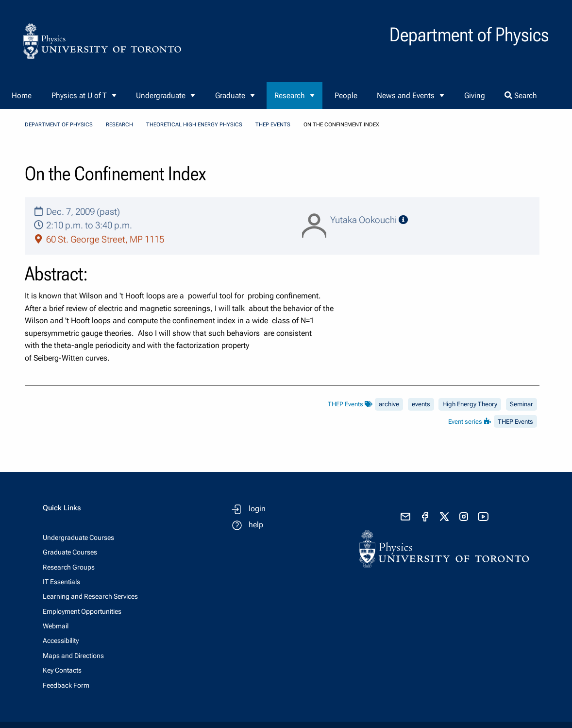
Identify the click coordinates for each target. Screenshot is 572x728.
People (346, 95)
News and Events (406, 95)
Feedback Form (66, 685)
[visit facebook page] (425, 517)
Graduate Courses (70, 552)
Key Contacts (62, 670)
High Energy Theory (470, 404)
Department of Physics (59, 125)
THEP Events (273, 125)
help (256, 525)
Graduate (230, 95)
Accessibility (61, 641)
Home (22, 95)
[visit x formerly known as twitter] (444, 517)
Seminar (522, 404)
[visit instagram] (464, 517)
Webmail (56, 626)
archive (389, 404)
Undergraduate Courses (78, 537)
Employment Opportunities (82, 611)
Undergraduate (161, 95)
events (421, 404)
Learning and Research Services (90, 596)
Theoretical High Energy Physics (194, 125)
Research (290, 95)
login (257, 509)
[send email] (405, 517)
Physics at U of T (79, 95)
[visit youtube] (483, 517)
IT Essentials (61, 582)
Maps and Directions (73, 656)
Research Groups (69, 567)
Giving (475, 95)
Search (521, 95)
